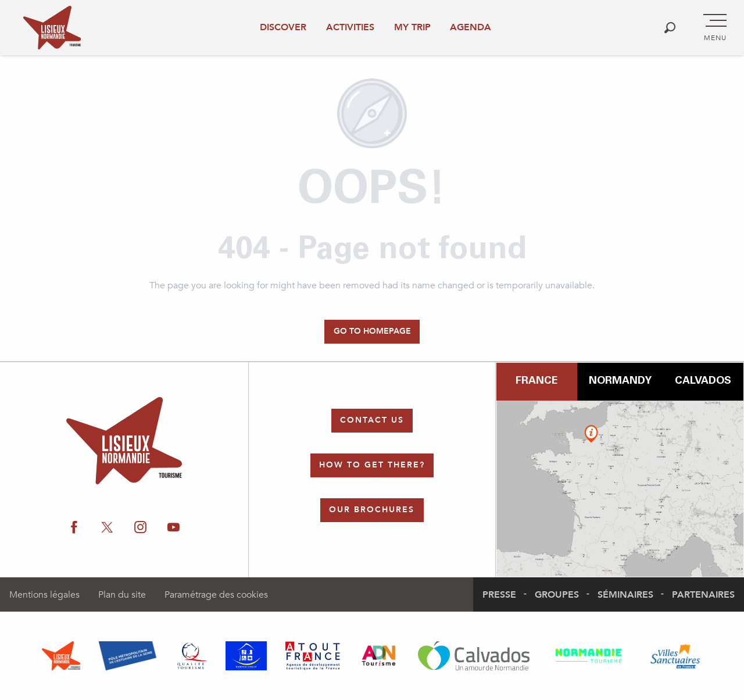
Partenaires (703, 595)
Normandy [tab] (620, 381)
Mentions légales (44, 595)
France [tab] (536, 381)
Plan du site (122, 595)
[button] (670, 28)
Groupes (557, 595)
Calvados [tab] (703, 381)
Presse (499, 595)
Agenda (471, 27)
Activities (350, 27)
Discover (283, 27)
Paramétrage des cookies (216, 595)
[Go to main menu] (715, 28)
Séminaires (625, 595)
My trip (412, 27)
